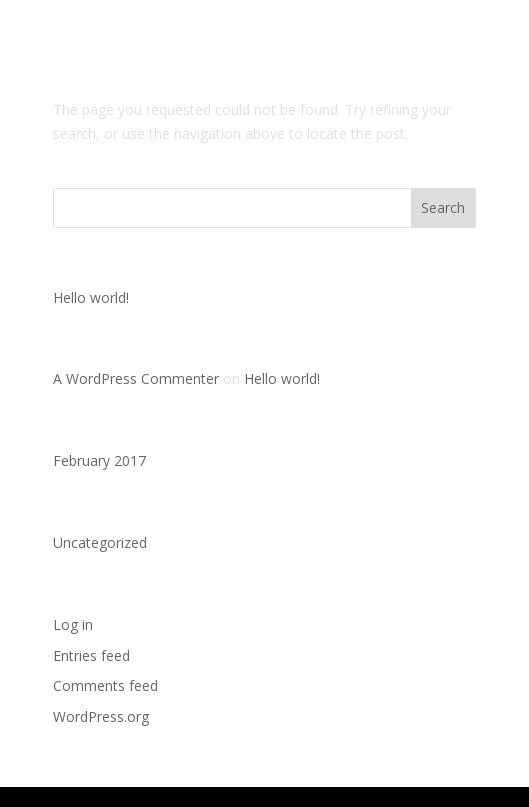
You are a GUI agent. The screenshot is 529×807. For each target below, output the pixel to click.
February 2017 (99, 460)
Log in (73, 624)
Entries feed (91, 655)
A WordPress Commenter (136, 378)
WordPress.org (101, 716)
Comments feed (105, 685)
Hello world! (91, 297)
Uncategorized (100, 542)
